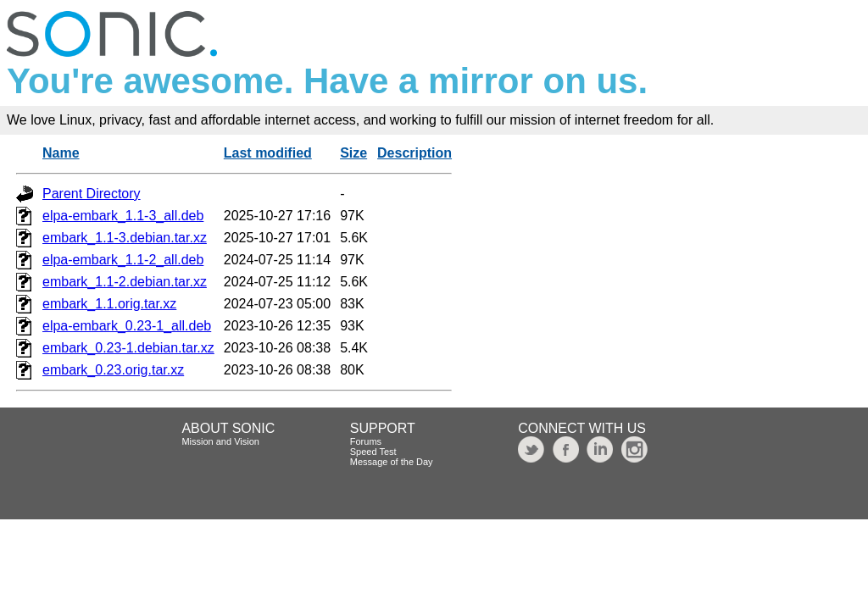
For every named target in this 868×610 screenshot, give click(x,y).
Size (353, 153)
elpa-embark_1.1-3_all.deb (123, 216)
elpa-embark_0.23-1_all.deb (127, 326)
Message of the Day (392, 462)
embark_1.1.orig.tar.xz (109, 304)
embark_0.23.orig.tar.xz (113, 370)
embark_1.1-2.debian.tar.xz (125, 282)
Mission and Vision (220, 441)
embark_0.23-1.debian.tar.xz (128, 348)
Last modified (268, 153)
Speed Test (373, 452)
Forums (366, 441)
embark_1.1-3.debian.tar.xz (125, 238)
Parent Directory (92, 194)
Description (415, 153)
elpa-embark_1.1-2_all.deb (123, 260)
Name (61, 153)
